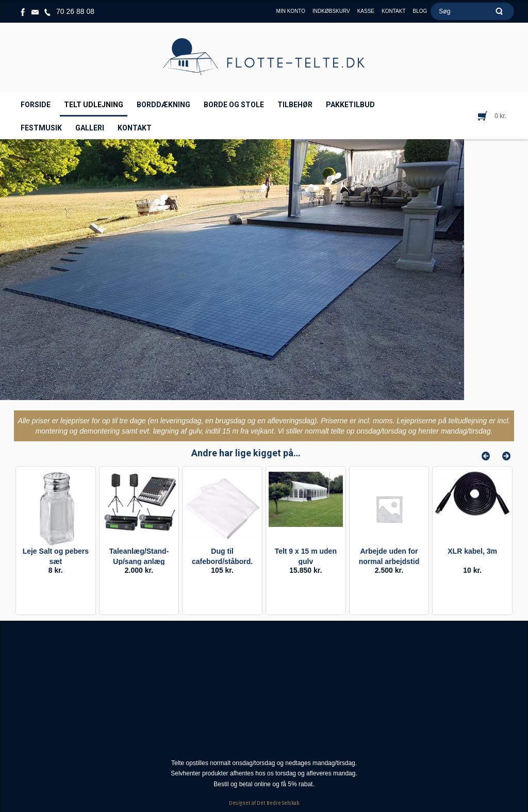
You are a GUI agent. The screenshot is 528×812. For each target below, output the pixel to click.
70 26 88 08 (75, 11)
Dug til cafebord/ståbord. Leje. (222, 561)
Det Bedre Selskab (278, 803)
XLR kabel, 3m (472, 551)
